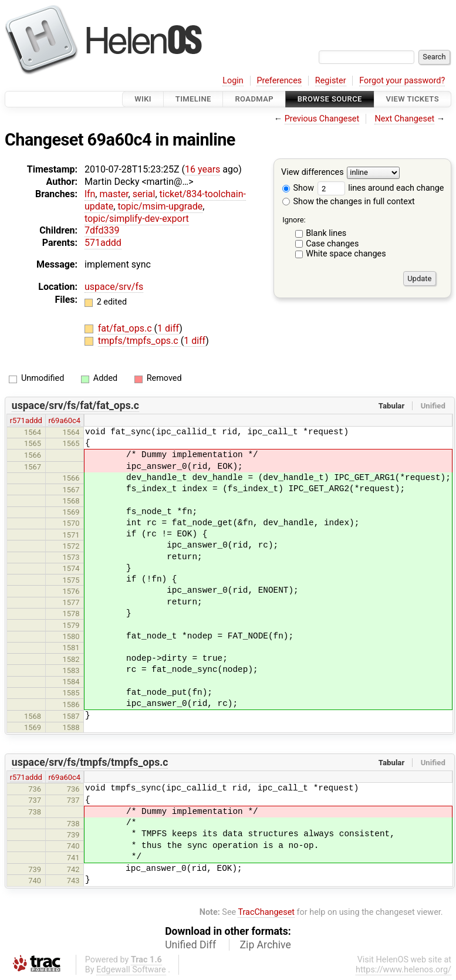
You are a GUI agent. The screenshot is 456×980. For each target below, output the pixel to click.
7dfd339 (102, 230)
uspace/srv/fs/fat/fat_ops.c (75, 405)
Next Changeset (404, 119)
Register (331, 81)
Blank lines (326, 233)
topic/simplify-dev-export (137, 219)
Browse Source (330, 99)
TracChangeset (266, 912)
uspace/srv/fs (114, 287)
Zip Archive (266, 945)
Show (298, 188)
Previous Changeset (322, 119)
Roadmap (254, 99)
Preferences (279, 81)
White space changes (346, 254)
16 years (202, 169)
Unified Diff (190, 945)
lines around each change (381, 188)
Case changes (332, 244)
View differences (313, 173)
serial (144, 194)
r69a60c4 (64, 420)
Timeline (193, 99)
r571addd (26, 420)
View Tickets (413, 99)
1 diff (168, 328)
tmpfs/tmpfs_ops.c (139, 341)
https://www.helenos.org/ (403, 970)
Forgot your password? (402, 81)
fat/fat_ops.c (126, 328)
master (114, 194)
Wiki (143, 99)
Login (233, 81)
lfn (90, 194)
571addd (103, 243)
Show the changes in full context (349, 202)
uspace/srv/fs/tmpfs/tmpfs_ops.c (90, 762)
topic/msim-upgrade (160, 206)
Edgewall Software (131, 970)
